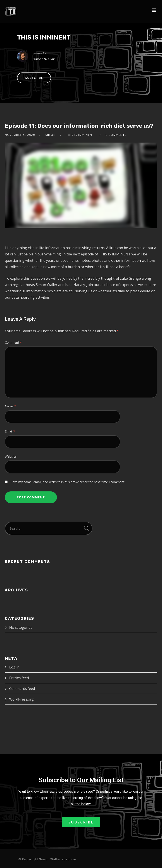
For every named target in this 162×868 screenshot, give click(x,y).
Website (11, 456)
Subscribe (34, 78)
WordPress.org (21, 699)
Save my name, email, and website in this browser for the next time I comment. (68, 482)
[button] (81, 822)
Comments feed (22, 689)
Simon (51, 135)
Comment (13, 342)
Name (10, 406)
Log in (14, 667)
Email (10, 431)
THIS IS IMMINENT (44, 37)
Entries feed (19, 678)
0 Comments (116, 135)
